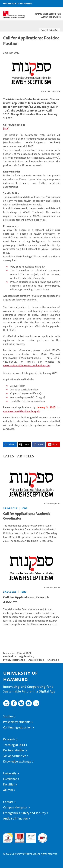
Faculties (9, 784)
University (10, 773)
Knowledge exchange (17, 761)
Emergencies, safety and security (25, 813)
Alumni (8, 790)
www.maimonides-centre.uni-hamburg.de (26, 365)
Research (9, 739)
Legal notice (25, 656)
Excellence (10, 779)
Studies (8, 716)
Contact (8, 802)
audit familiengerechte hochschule (8, 838)
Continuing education (17, 727)
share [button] (12, 444)
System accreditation (43, 836)
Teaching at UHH (14, 745)
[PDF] (6, 129)
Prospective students (17, 722)
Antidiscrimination (15, 819)
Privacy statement (13, 660)
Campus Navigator (15, 807)
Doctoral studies (14, 750)
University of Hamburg (18, 3)
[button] (51, 4)
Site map (52, 660)
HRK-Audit (29, 836)
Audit (18, 835)
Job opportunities (15, 756)
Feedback (8, 656)
